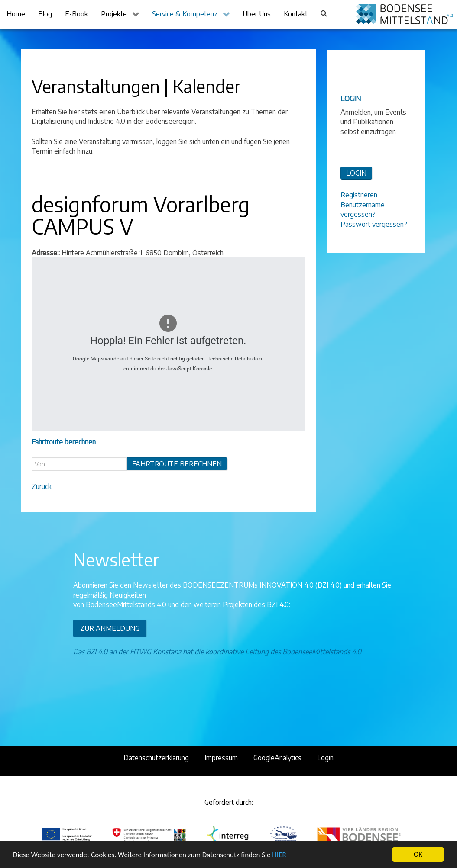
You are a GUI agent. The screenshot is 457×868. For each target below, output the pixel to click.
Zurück (42, 486)
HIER (279, 855)
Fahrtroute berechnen (177, 464)
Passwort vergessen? (374, 224)
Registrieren (359, 195)
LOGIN (356, 173)
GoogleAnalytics (277, 758)
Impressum (221, 758)
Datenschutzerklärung (156, 758)
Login (325, 758)
